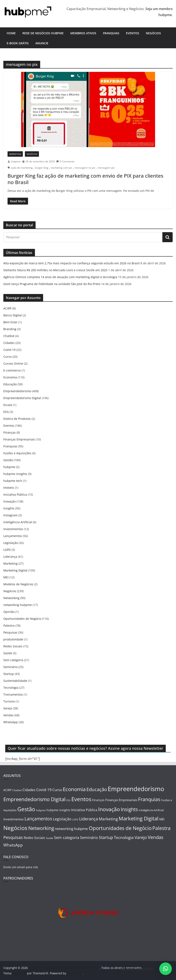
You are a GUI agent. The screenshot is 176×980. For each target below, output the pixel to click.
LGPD (7, 550)
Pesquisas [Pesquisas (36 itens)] (13, 837)
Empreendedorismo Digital (22, 398)
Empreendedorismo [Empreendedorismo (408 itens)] (136, 789)
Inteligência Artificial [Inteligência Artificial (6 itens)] (151, 810)
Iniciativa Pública (15, 494)
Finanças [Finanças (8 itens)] (98, 800)
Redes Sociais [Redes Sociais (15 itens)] (34, 838)
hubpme (16, 161)
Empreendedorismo (17, 391)
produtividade (13, 639)
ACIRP (7, 308)
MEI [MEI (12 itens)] (162, 819)
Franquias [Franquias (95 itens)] (149, 799)
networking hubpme (18, 605)
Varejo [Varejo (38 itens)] (141, 837)
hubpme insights (15, 474)
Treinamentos (13, 694)
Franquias (111, 33)
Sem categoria (13, 660)
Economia (10, 377)
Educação (10, 384)
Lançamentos (13, 536)
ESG (6, 412)
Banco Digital (13, 315)
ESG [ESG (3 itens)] (68, 800)
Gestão (8, 460)
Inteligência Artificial (18, 522)
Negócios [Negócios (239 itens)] (15, 828)
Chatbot (9, 336)
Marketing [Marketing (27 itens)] (108, 819)
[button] (166, 969)
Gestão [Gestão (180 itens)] (26, 809)
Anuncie (42, 43)
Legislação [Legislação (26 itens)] (62, 819)
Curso (7, 357)
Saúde (8, 653)
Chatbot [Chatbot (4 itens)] (17, 790)
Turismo (9, 701)
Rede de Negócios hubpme (43, 33)
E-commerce (12, 370)
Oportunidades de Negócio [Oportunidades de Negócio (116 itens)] (120, 828)
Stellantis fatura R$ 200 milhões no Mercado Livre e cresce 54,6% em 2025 (55, 270)
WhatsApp (11, 722)
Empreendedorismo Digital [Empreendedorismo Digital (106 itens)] (34, 799)
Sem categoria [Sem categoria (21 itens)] (67, 837)
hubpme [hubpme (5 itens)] (41, 810)
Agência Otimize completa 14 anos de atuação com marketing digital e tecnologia (60, 277)
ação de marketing (22, 168)
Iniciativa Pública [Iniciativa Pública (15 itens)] (84, 810)
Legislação (11, 543)
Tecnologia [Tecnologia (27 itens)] (124, 837)
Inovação (10, 501)
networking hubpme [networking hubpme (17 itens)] (71, 829)
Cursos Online (13, 363)
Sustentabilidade (15, 681)
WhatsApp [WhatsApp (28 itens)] (13, 845)
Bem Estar (10, 322)
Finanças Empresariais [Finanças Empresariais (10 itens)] (121, 800)
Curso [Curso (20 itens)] (57, 790)
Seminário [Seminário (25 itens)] (89, 837)
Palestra (9, 626)
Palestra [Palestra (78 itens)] (161, 828)
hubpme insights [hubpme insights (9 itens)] (58, 810)
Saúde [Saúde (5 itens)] (49, 838)
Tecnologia (11, 688)
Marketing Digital (15, 570)
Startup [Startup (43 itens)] (106, 837)
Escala (8, 405)
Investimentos (13, 529)
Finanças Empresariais (19, 439)
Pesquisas (10, 632)
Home (11, 33)
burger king (42, 168)
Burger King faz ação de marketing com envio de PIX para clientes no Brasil (85, 179)
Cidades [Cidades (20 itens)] (29, 790)
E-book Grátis (18, 43)
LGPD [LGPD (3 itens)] (75, 820)
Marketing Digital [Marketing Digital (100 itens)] (139, 818)
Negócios (153, 33)
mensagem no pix (85, 168)
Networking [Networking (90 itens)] (41, 828)
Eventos (133, 33)
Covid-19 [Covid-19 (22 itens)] (44, 790)
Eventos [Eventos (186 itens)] (81, 799)
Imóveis (9, 488)
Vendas (8, 715)
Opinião (9, 612)
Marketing (15, 154)
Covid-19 (9, 350)
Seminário (10, 667)
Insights (9, 508)
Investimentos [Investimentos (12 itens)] (13, 819)
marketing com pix (61, 168)
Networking (11, 598)
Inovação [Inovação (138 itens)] (109, 809)
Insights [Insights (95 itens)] (129, 809)
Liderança (10, 557)
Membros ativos (83, 33)
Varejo (8, 708)
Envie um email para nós (21, 867)
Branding (10, 329)
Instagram (10, 515)
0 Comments (65, 161)
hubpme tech (13, 481)
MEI (6, 577)
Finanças (10, 432)
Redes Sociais (13, 646)
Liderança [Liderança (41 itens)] (89, 819)
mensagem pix (106, 168)
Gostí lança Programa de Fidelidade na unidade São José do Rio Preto (52, 284)
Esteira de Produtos (17, 419)
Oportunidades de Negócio (22, 619)
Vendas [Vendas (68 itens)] (155, 837)
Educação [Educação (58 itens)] (97, 789)
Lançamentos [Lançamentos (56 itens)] (38, 819)
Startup (9, 674)
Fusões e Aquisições (17, 453)
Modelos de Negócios (18, 584)
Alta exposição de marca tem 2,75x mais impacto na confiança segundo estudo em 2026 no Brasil (71, 263)
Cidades (9, 343)
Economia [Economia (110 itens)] (74, 789)
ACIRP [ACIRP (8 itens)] (7, 790)
